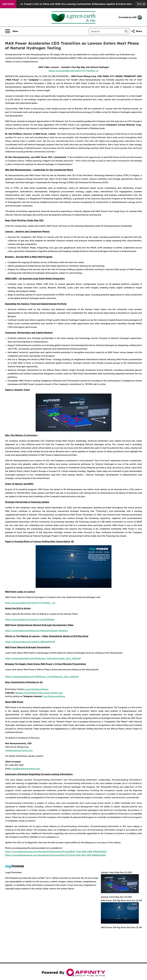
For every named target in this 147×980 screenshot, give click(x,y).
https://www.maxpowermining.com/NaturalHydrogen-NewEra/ (36, 631)
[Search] (106, 31)
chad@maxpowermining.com (26, 769)
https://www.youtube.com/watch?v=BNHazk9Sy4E (30, 642)
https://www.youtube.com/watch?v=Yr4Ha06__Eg (30, 603)
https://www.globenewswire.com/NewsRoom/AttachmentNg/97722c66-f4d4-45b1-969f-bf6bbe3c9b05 (55, 855)
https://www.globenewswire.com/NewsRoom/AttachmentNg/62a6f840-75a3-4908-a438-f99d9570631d (56, 852)
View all (141, 4)
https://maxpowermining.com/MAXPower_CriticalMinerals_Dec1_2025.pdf (42, 677)
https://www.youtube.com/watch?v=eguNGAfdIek (30, 619)
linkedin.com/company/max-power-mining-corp (39, 693)
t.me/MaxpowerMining (54, 696)
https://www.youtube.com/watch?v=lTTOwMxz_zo (73, 71)
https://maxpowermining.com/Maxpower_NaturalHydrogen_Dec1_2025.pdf (43, 658)
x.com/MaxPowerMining (36, 689)
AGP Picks (8, 4)
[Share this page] (137, 31)
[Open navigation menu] (12, 31)
